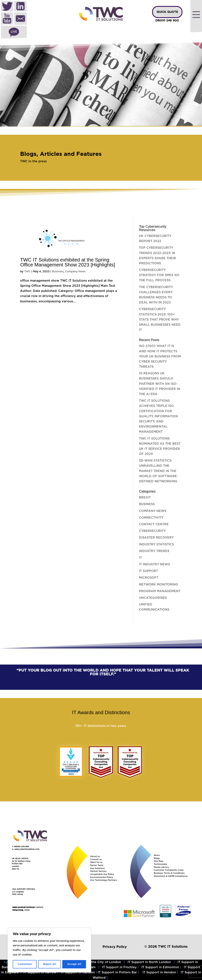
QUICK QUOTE (167, 12)
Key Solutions (97, 868)
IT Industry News (154, 564)
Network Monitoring (159, 585)
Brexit (145, 498)
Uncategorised (153, 598)
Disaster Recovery (156, 538)
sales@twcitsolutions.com (27, 849)
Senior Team (97, 865)
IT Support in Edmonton (160, 967)
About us (95, 856)
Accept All (74, 964)
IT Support (148, 571)
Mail (20, 19)
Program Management (160, 591)
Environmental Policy (102, 877)
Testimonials (161, 864)
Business (58, 272)
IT (140, 558)
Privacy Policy (115, 947)
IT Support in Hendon (159, 972)
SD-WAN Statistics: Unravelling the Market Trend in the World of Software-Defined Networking (159, 471)
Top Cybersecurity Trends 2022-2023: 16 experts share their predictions (157, 256)
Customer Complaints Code (169, 870)
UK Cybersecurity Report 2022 (155, 239)
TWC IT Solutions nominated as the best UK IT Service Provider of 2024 (160, 446)
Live (14, 32)
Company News (75, 272)
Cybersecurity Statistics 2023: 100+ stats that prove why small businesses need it (160, 320)
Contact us (96, 859)
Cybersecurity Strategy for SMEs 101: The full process (159, 275)
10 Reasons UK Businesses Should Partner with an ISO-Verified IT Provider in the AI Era (160, 384)
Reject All (49, 964)
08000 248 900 (167, 21)
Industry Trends (154, 551)
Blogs (157, 858)
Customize (25, 964)
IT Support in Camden (78, 972)
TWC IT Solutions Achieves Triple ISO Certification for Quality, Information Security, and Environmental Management (158, 416)
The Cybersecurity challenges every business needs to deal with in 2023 (156, 295)
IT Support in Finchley (119, 967)
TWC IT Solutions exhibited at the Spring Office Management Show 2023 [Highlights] (68, 262)
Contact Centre (154, 524)
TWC (27, 272)
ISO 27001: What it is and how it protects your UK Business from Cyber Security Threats (160, 356)
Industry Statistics (156, 544)
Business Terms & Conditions (169, 873)
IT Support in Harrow (40, 972)
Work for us (96, 862)
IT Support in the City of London (95, 962)
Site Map (159, 861)
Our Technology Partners (104, 880)
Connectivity (151, 518)
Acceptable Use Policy (102, 874)
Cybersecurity (152, 531)
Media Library (161, 867)
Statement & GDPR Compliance (171, 876)
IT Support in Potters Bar (117, 972)
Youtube (7, 19)
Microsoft (149, 578)
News (157, 855)
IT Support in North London (149, 962)
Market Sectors (98, 871)
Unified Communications (154, 607)
